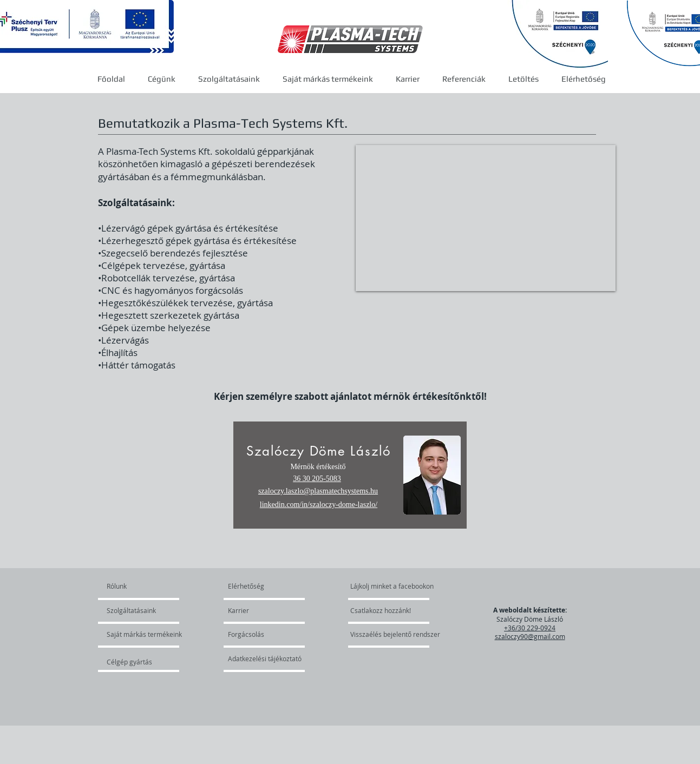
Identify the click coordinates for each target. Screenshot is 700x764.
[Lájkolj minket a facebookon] (392, 586)
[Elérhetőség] (254, 586)
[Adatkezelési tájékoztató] (265, 658)
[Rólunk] (148, 586)
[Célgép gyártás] (136, 662)
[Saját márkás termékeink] (144, 634)
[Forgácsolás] (257, 634)
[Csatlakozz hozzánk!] (381, 610)
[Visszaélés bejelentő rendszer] (400, 634)
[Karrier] (259, 610)
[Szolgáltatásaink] (138, 610)
